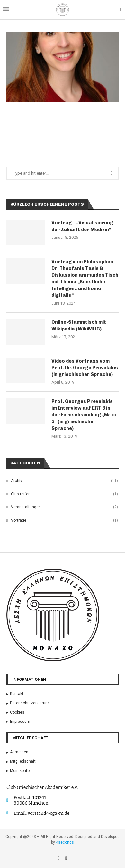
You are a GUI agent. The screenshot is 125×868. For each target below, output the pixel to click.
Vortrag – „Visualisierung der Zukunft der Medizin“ (82, 226)
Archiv (64, 481)
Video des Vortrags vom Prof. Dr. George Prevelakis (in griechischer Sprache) (85, 368)
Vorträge (64, 520)
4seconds (65, 842)
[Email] (66, 858)
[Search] (121, 10)
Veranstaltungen (64, 507)
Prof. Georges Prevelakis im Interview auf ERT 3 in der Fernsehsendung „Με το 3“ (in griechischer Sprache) (84, 415)
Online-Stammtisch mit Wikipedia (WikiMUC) (79, 325)
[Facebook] (59, 858)
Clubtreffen (64, 494)
